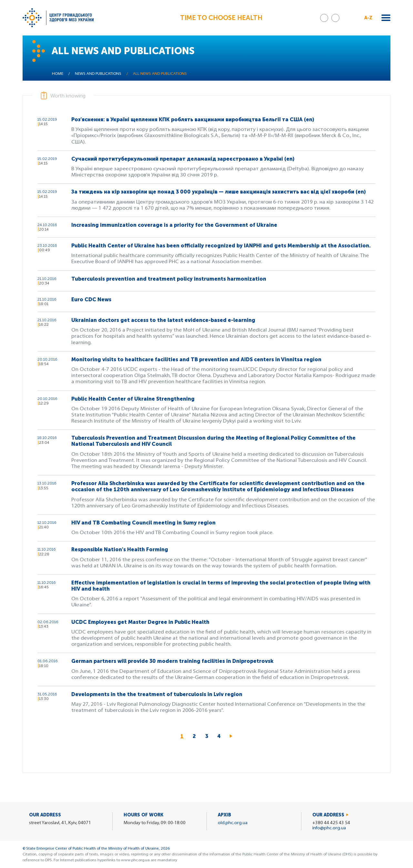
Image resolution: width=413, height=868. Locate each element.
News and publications (98, 74)
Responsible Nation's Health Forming (120, 549)
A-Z (368, 18)
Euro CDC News (91, 299)
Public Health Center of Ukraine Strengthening (133, 399)
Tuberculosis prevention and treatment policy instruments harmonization (169, 279)
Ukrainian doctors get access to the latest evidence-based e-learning (163, 320)
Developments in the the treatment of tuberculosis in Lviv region (157, 694)
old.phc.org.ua (233, 823)
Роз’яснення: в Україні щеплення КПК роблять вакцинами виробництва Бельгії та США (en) (193, 120)
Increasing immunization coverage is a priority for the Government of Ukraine (174, 225)
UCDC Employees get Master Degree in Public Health (140, 622)
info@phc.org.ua (329, 828)
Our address (328, 815)
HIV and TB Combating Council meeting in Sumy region (143, 523)
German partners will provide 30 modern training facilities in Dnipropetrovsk (172, 661)
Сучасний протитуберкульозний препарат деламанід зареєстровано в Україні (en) (183, 159)
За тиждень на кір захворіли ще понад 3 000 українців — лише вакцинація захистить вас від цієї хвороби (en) (218, 192)
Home (58, 74)
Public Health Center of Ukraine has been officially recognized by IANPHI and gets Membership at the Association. (221, 246)
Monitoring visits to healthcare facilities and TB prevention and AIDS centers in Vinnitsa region (196, 359)
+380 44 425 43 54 (331, 823)
